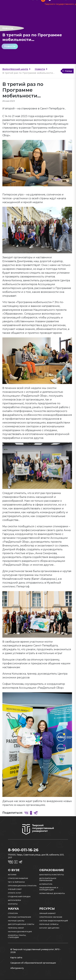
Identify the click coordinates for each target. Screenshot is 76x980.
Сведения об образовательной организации (33, 963)
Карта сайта (16, 958)
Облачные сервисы (49, 924)
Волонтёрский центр (15, 69)
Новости (10, 46)
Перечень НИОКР (16, 928)
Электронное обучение (51, 917)
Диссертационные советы (21, 924)
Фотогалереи (14, 900)
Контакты (13, 904)
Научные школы (16, 921)
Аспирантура (46, 884)
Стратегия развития (18, 878)
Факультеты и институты (52, 875)
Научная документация (20, 932)
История (12, 875)
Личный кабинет (47, 913)
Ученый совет (15, 889)
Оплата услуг (15, 893)
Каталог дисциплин (49, 928)
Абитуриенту (17, 968)
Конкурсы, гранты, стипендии (17, 936)
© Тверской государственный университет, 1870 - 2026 (36, 951)
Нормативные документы (52, 893)
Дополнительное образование (48, 879)
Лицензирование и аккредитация (49, 889)
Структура (13, 913)
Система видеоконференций (54, 921)
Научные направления (19, 917)
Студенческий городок (19, 897)
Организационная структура (22, 886)
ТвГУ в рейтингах (16, 882)
